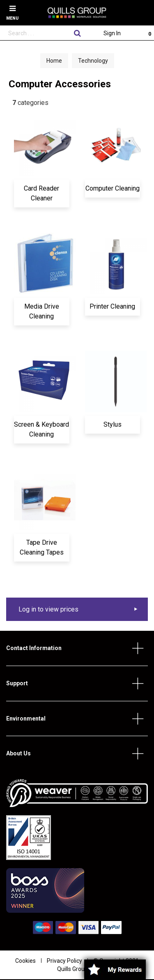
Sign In (112, 33)
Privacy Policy (64, 961)
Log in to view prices (48, 609)
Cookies (25, 961)
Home (54, 61)
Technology (93, 61)
